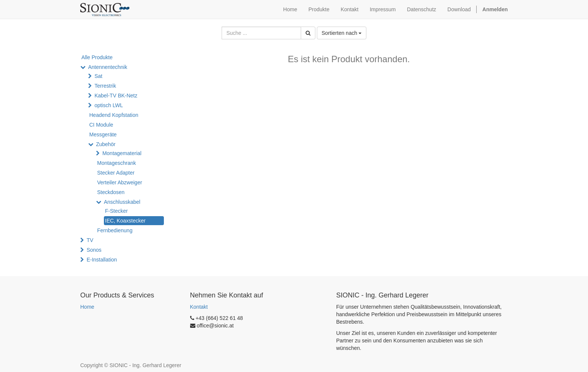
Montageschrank (117, 163)
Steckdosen (111, 192)
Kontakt (199, 307)
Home (87, 307)
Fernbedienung (115, 230)
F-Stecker (116, 211)
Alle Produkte (97, 57)
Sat (98, 76)
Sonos (94, 250)
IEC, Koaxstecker (125, 221)
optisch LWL (109, 105)
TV (90, 240)
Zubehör (106, 144)
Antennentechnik (108, 67)
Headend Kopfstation (114, 115)
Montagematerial (122, 153)
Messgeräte (103, 134)
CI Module (101, 125)
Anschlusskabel (122, 202)
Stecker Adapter (116, 173)
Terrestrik (105, 86)
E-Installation (102, 260)
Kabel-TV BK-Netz (116, 96)
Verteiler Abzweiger (120, 182)
